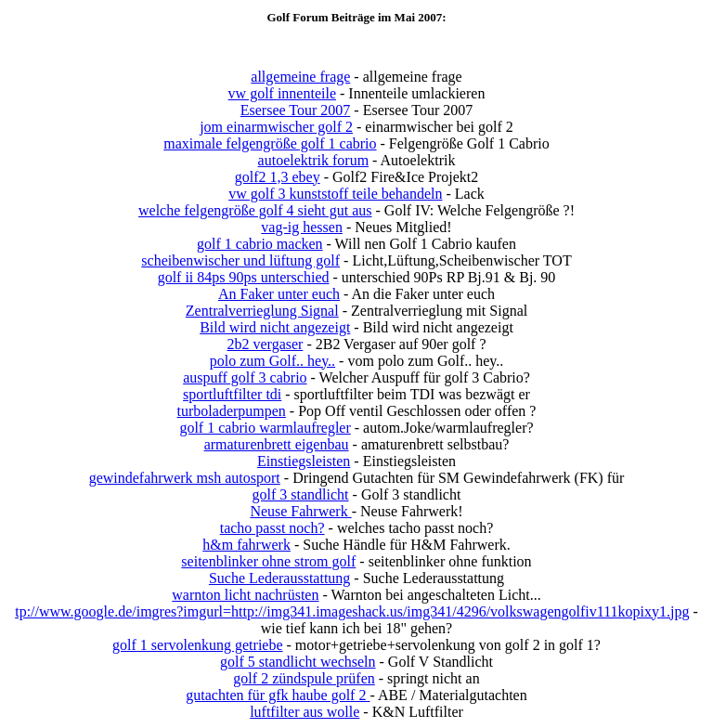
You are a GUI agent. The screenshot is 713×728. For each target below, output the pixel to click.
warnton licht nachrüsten (245, 595)
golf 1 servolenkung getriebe (198, 645)
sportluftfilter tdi (232, 394)
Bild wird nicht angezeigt (275, 327)
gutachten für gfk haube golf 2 (278, 695)
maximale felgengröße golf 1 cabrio (270, 143)
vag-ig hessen (302, 227)
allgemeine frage (300, 77)
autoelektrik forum (314, 160)
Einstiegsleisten (304, 461)
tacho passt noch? (272, 528)
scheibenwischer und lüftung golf (240, 260)
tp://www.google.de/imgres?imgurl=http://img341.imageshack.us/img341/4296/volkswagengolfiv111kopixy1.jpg (352, 611)
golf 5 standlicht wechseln (298, 662)
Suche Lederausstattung (279, 578)
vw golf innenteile (282, 93)
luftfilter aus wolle (305, 712)
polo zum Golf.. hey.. (272, 361)
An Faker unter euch (279, 294)
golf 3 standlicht (301, 494)
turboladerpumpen (232, 411)
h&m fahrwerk (246, 545)
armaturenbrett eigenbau (277, 444)
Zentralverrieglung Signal (262, 311)
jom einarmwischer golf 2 (276, 127)
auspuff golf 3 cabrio (245, 377)
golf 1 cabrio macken (260, 244)
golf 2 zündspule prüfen (304, 678)
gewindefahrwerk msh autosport (185, 478)
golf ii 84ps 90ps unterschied (244, 277)
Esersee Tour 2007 (296, 110)
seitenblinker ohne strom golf (268, 561)
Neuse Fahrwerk (300, 511)
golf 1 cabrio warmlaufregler (265, 428)
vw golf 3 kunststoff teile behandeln (335, 194)
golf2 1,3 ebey (278, 177)
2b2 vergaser (265, 344)
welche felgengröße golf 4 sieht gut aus (255, 210)
